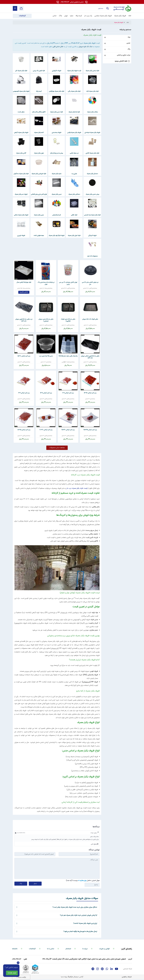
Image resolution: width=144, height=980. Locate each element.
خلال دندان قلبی (58, 47)
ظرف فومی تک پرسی (39, 71)
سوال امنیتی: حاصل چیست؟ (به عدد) (83, 881)
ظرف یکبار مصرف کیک (92, 91)
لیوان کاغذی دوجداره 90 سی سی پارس (68, 283)
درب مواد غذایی (74, 153)
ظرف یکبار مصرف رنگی (74, 91)
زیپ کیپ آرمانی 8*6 (68, 393)
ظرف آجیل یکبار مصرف (74, 236)
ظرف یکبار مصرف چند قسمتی (92, 215)
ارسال (35, 884)
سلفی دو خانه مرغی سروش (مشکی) (46, 320)
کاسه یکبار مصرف (39, 133)
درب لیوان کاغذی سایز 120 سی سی (90, 283)
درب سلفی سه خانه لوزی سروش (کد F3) (24, 320)
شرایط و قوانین (127, 977)
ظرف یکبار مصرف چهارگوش (57, 91)
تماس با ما (51, 949)
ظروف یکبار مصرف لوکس (74, 133)
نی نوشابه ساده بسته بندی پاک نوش (46, 283)
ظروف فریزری (21, 236)
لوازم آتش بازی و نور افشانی (39, 194)
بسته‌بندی (95, 288)
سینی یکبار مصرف (39, 215)
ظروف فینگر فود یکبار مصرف (57, 236)
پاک (21, 884)
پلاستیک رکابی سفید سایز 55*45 (68, 356)
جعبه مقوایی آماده (39, 236)
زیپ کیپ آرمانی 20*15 (24, 356)
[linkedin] (112, 969)
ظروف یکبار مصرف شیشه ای (92, 133)
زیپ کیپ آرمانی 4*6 (24, 393)
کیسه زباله (39, 91)
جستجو (108, 8)
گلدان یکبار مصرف (21, 153)
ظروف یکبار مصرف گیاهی (21, 133)
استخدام (68, 949)
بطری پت (74, 174)
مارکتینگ (70, 977)
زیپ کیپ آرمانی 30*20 (46, 430)
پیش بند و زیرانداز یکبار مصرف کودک (56, 155)
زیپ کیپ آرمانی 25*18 (24, 430)
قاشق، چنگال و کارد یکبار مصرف (39, 114)
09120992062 (72, 2)
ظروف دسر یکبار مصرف (21, 194)
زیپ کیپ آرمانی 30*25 (68, 430)
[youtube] (116, 969)
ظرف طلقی (74, 215)
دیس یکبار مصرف (57, 194)
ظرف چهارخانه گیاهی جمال (24, 282)
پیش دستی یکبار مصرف (92, 194)
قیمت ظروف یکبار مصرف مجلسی (74, 72)
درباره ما (85, 949)
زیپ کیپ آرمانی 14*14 (90, 393)
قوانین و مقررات (104, 949)
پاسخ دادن (94, 844)
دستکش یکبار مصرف (74, 194)
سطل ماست (21, 112)
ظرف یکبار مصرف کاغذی (92, 153)
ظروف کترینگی (92, 236)
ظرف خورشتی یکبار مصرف (39, 174)
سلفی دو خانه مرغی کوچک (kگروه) (68, 320)
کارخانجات (32, 949)
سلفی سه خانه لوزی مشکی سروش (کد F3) (90, 357)
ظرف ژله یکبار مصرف (74, 112)
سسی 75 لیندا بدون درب (46, 356)
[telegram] (93, 969)
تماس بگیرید (24, 292)
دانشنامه (15, 949)
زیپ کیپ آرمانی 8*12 (46, 393)
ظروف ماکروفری (57, 71)
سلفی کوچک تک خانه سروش (90, 319)
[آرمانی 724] (122, 8)
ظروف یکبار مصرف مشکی (21, 215)
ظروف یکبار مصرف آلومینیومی (21, 91)
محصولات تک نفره (92, 256)
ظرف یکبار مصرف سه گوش (21, 174)
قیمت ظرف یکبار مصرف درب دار (77, 488)
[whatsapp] (107, 969)
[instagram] (98, 969)
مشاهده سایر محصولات (57, 448)
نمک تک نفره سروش (85, 47)
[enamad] (16, 969)
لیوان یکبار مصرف (39, 153)
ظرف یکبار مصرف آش (21, 71)
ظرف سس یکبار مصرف (56, 112)
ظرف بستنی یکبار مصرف (92, 71)
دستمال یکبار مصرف (92, 174)
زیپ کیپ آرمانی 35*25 (90, 430)
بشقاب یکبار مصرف (92, 112)
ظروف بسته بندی (56, 133)
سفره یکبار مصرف (57, 174)
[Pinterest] (102, 969)
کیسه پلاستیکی (57, 215)
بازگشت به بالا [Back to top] (21, 977)
